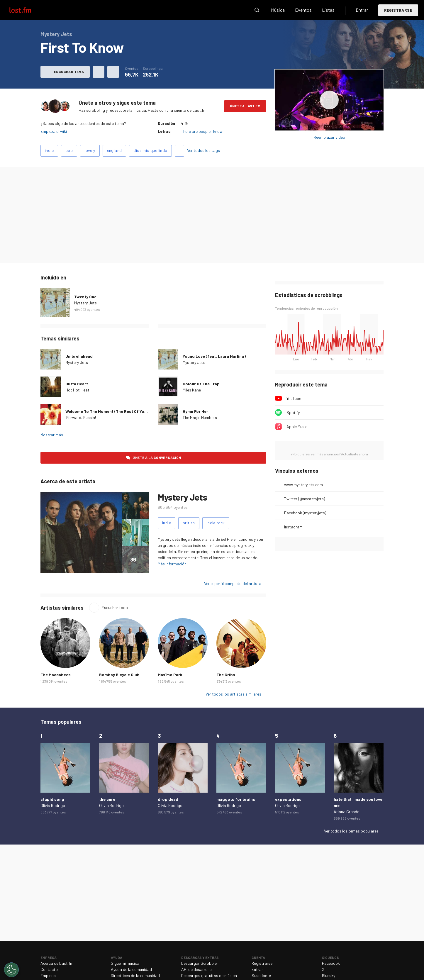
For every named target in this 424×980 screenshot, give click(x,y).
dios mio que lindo (150, 150)
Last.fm (27, 10)
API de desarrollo (196, 969)
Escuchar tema (69, 72)
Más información (172, 564)
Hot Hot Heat (77, 390)
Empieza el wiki (54, 131)
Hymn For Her (195, 411)
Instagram (293, 527)
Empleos (48, 975)
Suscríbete (261, 975)
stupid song (52, 799)
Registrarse (398, 10)
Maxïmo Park (170, 675)
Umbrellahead (79, 356)
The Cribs (226, 675)
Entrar (362, 10)
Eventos (303, 10)
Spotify (293, 412)
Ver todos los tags (203, 150)
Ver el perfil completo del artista (233, 583)
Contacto (49, 969)
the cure (107, 799)
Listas (328, 10)
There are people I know (202, 131)
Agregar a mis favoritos (99, 72)
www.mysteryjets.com (303, 485)
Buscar (257, 10)
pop (69, 150)
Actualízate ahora (355, 454)
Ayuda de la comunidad (131, 969)
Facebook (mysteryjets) (305, 513)
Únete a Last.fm (245, 106)
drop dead (168, 799)
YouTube (294, 398)
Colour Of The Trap (201, 384)
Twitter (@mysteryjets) (305, 499)
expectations (288, 799)
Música (278, 10)
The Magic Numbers (200, 417)
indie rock (216, 523)
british (189, 523)
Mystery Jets (85, 303)
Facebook (331, 963)
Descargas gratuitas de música (209, 975)
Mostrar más (52, 435)
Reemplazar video (329, 137)
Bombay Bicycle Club (119, 675)
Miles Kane (192, 390)
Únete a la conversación (157, 457)
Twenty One (85, 297)
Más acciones (113, 72)
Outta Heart (77, 384)
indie (49, 150)
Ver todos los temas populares (351, 831)
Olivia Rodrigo (53, 805)
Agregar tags (179, 151)
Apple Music (297, 427)
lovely (90, 150)
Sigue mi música (125, 963)
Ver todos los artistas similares (233, 694)
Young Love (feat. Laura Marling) (214, 356)
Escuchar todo (115, 607)
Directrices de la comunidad (135, 975)
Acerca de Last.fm (57, 963)
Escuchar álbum (329, 100)
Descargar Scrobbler (200, 963)
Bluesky (329, 975)
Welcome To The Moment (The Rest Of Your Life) (112, 411)
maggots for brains (236, 799)
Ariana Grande (346, 812)
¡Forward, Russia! (81, 417)
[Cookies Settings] (11, 970)
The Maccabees (56, 675)
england (115, 150)
